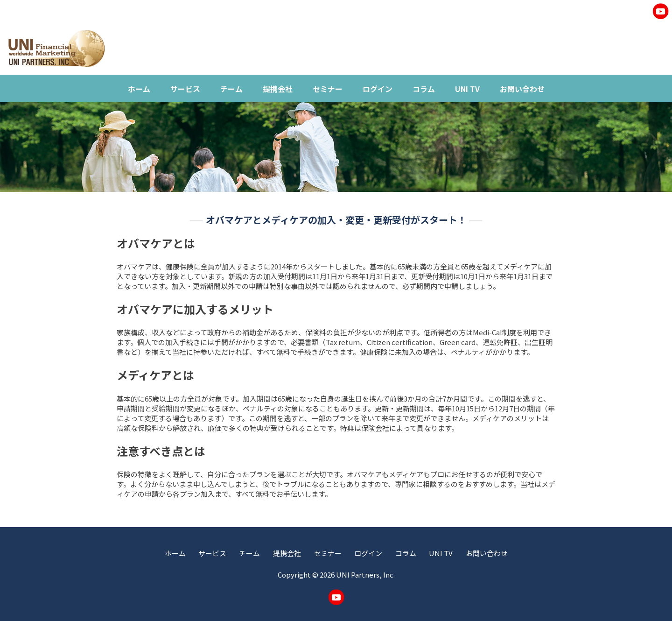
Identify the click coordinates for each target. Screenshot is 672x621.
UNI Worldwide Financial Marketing (56, 49)
